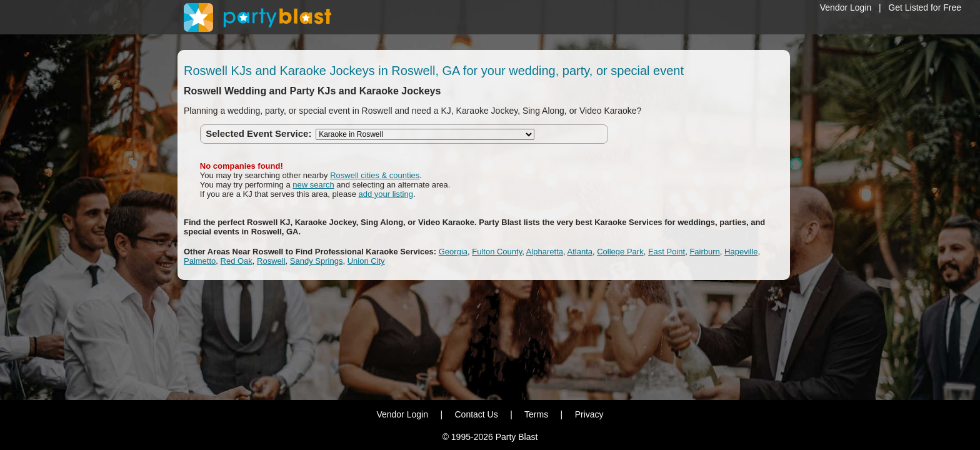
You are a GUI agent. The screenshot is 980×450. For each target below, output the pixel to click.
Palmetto (200, 261)
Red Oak (237, 261)
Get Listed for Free (925, 7)
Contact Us (476, 414)
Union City (366, 261)
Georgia (453, 252)
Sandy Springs (317, 261)
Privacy (589, 414)
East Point (667, 252)
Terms (536, 414)
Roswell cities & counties (375, 175)
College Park (620, 252)
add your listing (386, 194)
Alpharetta (545, 252)
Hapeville (741, 252)
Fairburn (704, 252)
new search (313, 185)
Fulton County (497, 252)
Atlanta (580, 252)
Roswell (271, 261)
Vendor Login (846, 7)
